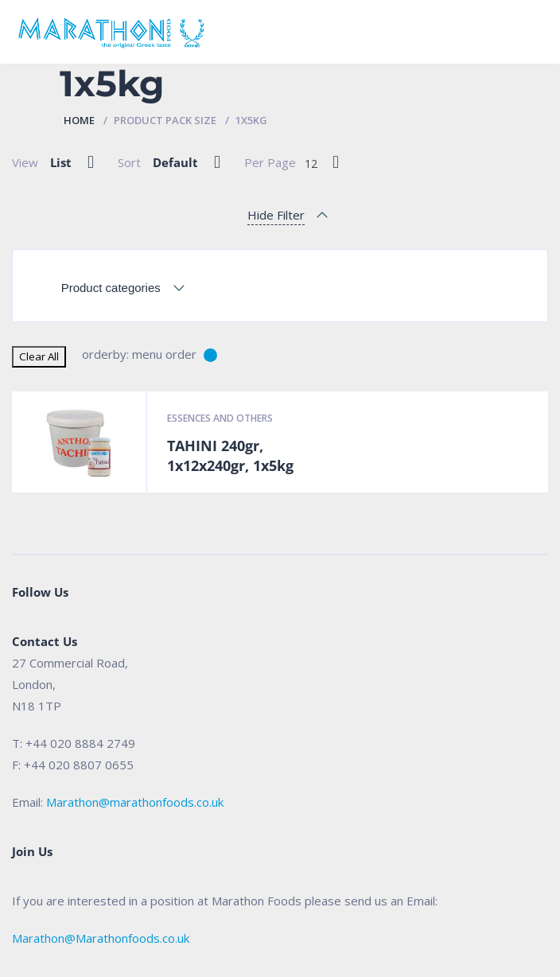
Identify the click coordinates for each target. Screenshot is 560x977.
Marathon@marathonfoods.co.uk (135, 802)
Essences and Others (220, 418)
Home (79, 120)
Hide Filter (276, 215)
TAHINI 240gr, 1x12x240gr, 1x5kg (230, 456)
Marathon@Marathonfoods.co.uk (101, 938)
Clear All (39, 356)
